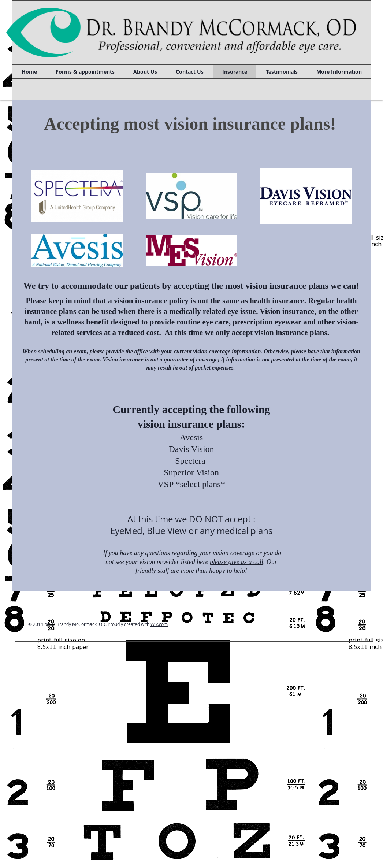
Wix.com (159, 624)
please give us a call (237, 562)
